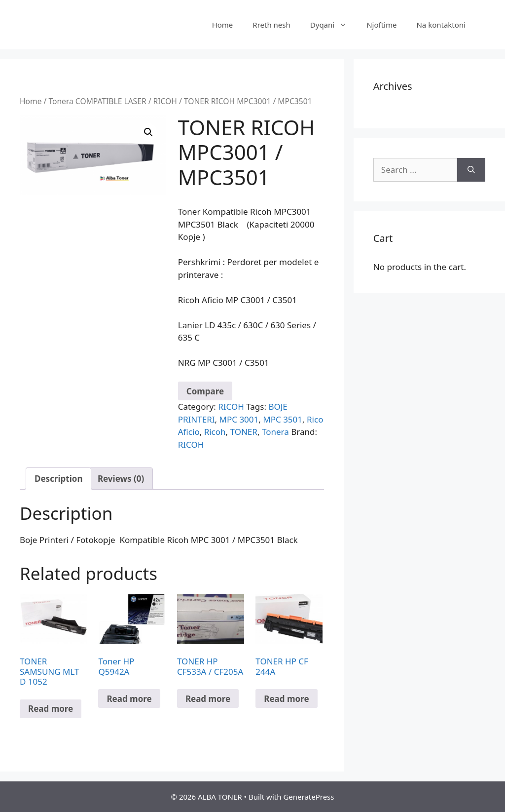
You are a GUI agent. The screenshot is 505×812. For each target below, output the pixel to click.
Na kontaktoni (441, 25)
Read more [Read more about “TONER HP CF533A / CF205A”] (208, 699)
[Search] (471, 170)
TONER (244, 432)
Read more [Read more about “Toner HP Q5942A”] (129, 699)
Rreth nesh (271, 25)
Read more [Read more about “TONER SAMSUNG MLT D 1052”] (51, 709)
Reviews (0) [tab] (121, 479)
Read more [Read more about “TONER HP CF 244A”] (286, 699)
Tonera (275, 432)
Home (223, 25)
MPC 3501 (283, 419)
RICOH (165, 101)
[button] (148, 132)
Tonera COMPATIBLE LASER (97, 101)
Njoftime (381, 25)
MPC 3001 (239, 419)
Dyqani (333, 25)
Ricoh (215, 432)
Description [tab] (58, 479)
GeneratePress (308, 797)
